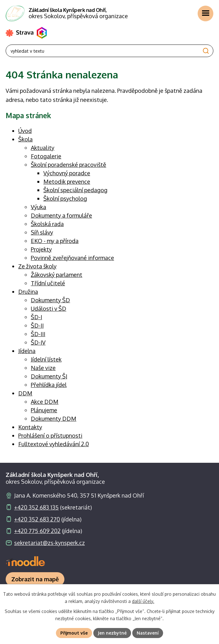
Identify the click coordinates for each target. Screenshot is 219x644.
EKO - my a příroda (55, 241)
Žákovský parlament (57, 275)
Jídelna (27, 351)
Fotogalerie (46, 156)
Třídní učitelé (48, 283)
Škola (25, 139)
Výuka (38, 207)
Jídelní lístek (46, 359)
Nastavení (148, 633)
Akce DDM (45, 402)
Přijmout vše (74, 633)
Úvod (25, 131)
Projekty (41, 249)
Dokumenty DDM (54, 419)
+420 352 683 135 (36, 507)
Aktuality (43, 148)
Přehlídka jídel (49, 385)
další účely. (143, 601)
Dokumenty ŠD (50, 300)
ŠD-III (38, 334)
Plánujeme (44, 410)
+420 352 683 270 (37, 519)
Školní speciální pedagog (75, 190)
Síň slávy (42, 232)
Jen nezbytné (112, 633)
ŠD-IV (38, 342)
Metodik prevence (67, 182)
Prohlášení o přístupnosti (50, 435)
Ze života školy (37, 266)
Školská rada (47, 224)
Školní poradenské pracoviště (68, 165)
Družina (28, 292)
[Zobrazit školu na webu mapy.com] (35, 579)
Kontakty (30, 427)
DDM (25, 393)
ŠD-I (36, 317)
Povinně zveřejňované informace (72, 258)
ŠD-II (37, 325)
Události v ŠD (49, 309)
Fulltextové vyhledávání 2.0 (54, 444)
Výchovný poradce (67, 173)
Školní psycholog (65, 198)
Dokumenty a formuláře (61, 215)
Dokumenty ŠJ (49, 376)
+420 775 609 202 (37, 531)
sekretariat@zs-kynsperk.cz (49, 543)
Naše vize (43, 368)
